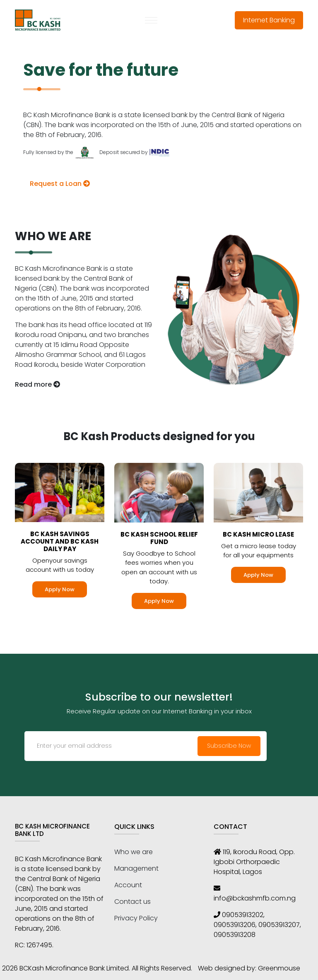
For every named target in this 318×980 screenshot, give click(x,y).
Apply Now (60, 589)
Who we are (134, 852)
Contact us (132, 902)
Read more (37, 384)
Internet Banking (269, 20)
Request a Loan (60, 184)
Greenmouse (279, 968)
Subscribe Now (229, 746)
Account (128, 885)
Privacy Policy (136, 918)
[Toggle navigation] (151, 20)
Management (136, 868)
